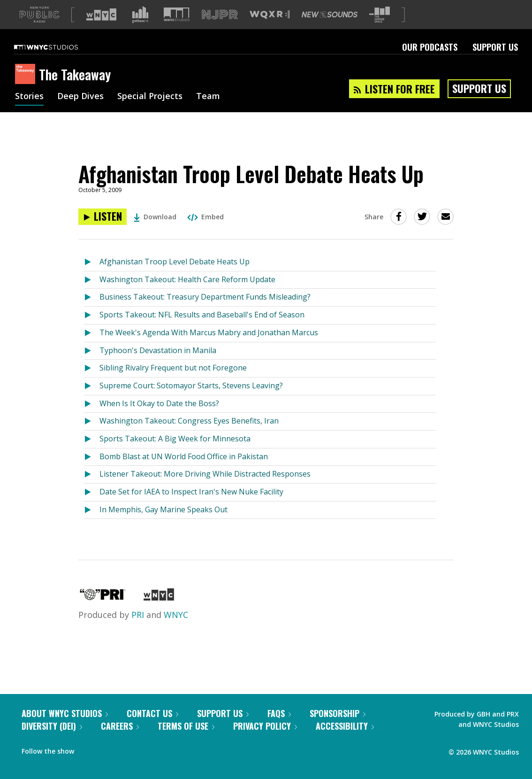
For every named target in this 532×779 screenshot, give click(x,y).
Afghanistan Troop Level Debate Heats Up (175, 277)
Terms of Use (186, 741)
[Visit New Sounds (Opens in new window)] (330, 30)
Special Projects (150, 112)
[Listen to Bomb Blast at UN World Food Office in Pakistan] (92, 472)
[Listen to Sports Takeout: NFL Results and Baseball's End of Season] (92, 330)
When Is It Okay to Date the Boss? (159, 418)
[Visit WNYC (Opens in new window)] (101, 30)
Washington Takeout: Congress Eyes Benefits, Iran (189, 436)
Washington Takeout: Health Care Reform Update (187, 294)
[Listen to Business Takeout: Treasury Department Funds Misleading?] (92, 312)
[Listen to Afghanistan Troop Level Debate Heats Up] (103, 232)
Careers (120, 741)
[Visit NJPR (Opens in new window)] (220, 30)
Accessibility (345, 741)
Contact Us (152, 728)
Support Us (495, 62)
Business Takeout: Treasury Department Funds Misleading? (205, 312)
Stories (29, 112)
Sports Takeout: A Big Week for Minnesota (175, 454)
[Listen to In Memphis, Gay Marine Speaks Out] (92, 525)
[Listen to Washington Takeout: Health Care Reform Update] (92, 295)
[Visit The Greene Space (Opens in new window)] (380, 30)
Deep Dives (80, 112)
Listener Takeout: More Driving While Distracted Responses (205, 489)
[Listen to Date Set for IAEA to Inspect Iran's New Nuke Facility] (92, 507)
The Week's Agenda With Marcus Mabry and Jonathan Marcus (209, 347)
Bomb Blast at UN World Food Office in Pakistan (184, 471)
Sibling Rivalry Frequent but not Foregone (173, 383)
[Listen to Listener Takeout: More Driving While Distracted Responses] (92, 490)
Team (208, 112)
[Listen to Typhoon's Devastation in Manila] (92, 366)
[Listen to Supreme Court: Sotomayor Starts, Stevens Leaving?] (92, 401)
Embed (205, 232)
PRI (138, 630)
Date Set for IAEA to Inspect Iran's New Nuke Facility (191, 507)
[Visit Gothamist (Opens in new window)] (140, 30)
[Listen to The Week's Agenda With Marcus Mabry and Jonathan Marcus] (92, 348)
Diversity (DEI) (52, 741)
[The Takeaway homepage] (27, 90)
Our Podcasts (430, 62)
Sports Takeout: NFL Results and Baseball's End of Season (202, 330)
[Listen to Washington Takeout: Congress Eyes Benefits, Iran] (92, 436)
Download (155, 232)
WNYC (176, 630)
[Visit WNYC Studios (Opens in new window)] (177, 29)
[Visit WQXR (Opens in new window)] (270, 30)
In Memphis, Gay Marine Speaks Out (163, 524)
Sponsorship (338, 728)
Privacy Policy (265, 741)
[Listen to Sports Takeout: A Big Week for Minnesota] (92, 454)
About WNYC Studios (65, 728)
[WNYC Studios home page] (58, 62)
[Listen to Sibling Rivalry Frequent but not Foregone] (92, 383)
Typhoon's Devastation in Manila (158, 365)
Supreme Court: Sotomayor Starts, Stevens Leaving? (191, 401)
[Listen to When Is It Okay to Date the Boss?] (92, 419)
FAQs (279, 728)
